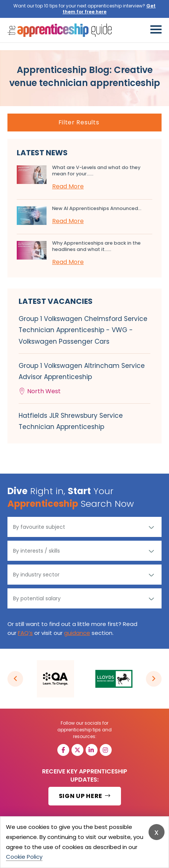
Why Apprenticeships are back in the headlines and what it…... (96, 246)
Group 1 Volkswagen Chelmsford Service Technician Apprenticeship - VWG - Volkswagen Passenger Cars (83, 330)
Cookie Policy (24, 857)
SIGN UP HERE (85, 796)
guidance (77, 633)
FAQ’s (25, 633)
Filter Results (79, 122)
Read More (68, 186)
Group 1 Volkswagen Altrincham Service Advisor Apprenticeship (84, 379)
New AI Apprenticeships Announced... (97, 208)
